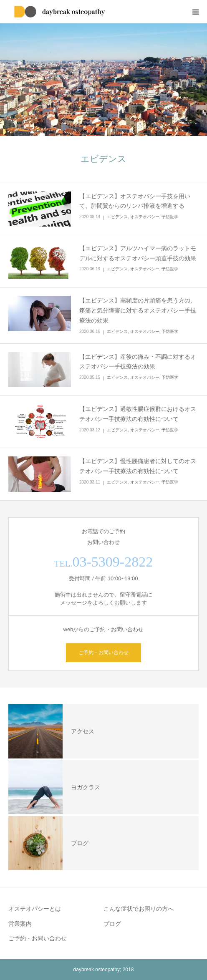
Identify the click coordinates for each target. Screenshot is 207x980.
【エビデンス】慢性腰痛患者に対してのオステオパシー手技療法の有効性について (138, 466)
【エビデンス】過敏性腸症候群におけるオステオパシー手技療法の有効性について (138, 414)
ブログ (112, 924)
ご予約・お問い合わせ (103, 652)
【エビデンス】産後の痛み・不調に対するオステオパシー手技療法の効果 (138, 362)
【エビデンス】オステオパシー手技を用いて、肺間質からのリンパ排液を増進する (135, 201)
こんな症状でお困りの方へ (139, 909)
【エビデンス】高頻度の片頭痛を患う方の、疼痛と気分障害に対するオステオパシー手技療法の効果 (138, 310)
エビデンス (117, 217)
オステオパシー (145, 217)
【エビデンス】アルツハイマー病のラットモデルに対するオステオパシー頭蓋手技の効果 (138, 253)
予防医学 (170, 217)
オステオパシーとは (35, 909)
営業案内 (20, 924)
